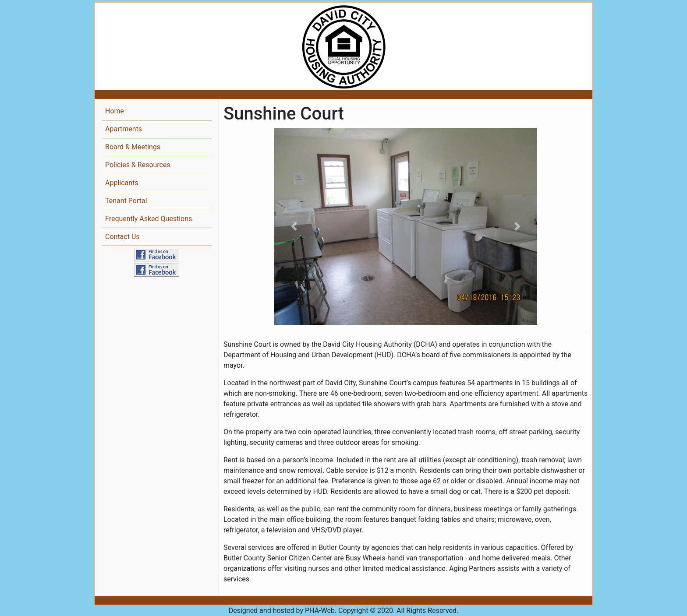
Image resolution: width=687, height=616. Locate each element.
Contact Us (122, 237)
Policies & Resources (138, 165)
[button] (294, 226)
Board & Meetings (133, 147)
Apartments (124, 129)
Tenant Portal (126, 201)
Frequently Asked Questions (149, 219)
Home (115, 111)
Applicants (122, 183)
